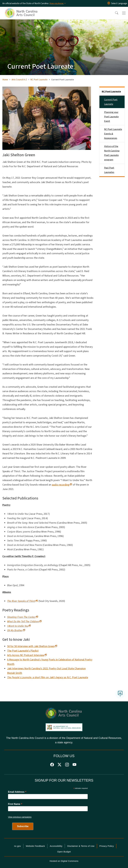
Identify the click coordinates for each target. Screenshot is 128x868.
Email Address (17, 792)
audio (62, 485)
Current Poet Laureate (111, 102)
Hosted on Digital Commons (64, 861)
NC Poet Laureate (39, 80)
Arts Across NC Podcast (27, 655)
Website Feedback (35, 846)
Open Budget (64, 852)
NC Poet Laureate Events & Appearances (113, 134)
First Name (15, 804)
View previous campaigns (20, 817)
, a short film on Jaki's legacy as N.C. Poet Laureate (48, 677)
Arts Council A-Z (19, 80)
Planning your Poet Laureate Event (111, 117)
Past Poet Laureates (109, 170)
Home (5, 80)
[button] (115, 13)
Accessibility (56, 846)
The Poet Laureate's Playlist (23, 651)
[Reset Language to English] (109, 3)
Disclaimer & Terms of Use (81, 846)
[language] (119, 3)
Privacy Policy (107, 846)
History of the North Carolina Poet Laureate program (112, 153)
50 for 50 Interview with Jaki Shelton (32, 646)
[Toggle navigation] (124, 13)
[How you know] (57, 3)
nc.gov (17, 846)
